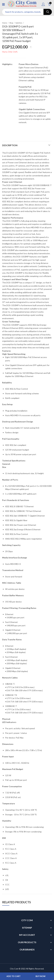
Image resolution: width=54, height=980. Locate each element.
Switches (19, 23)
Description (10, 145)
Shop (11, 23)
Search (48, 12)
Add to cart (14, 976)
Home (5, 23)
